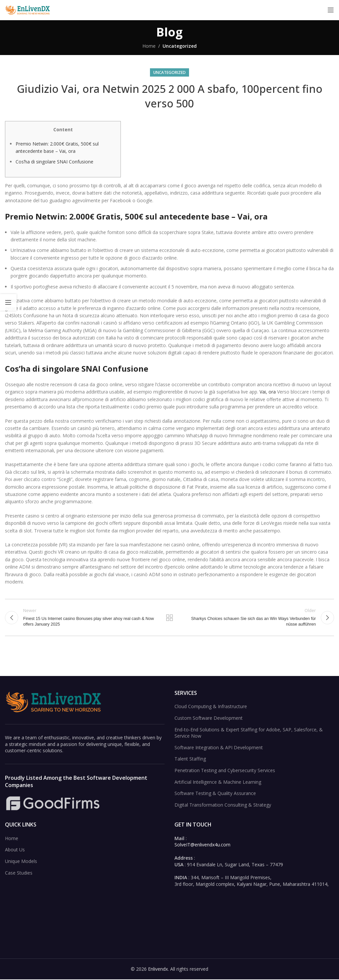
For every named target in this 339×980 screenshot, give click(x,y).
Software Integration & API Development (219, 748)
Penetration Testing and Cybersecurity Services (225, 771)
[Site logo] (28, 9)
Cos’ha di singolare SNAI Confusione (54, 162)
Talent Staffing (190, 759)
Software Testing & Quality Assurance (215, 794)
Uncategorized (180, 46)
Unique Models (21, 862)
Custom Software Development (209, 719)
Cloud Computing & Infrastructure (211, 707)
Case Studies (19, 873)
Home (149, 46)
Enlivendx (158, 970)
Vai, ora (268, 392)
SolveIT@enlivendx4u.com (202, 845)
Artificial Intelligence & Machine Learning (218, 782)
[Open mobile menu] (331, 10)
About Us (15, 850)
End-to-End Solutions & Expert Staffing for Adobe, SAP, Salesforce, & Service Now (249, 733)
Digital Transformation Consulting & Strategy (223, 805)
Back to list (169, 618)
